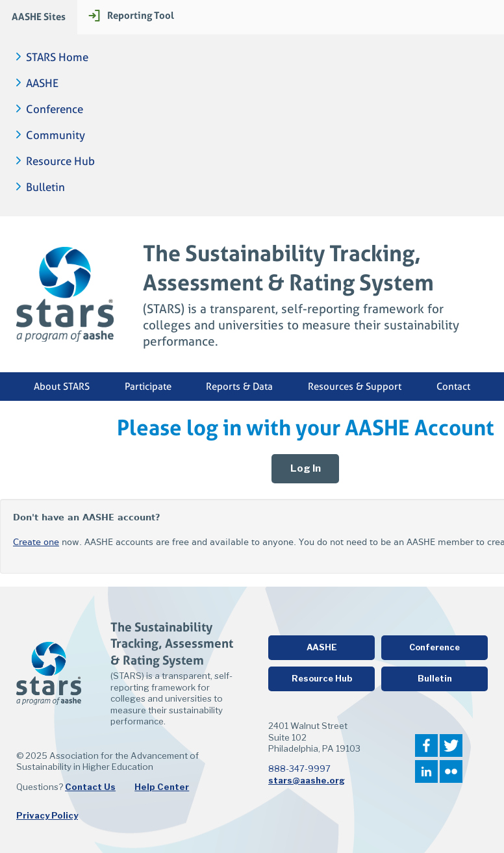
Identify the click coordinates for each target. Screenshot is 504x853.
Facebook (426, 745)
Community (56, 135)
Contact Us (90, 787)
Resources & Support (355, 387)
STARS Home (57, 57)
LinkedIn (426, 771)
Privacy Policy (47, 815)
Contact (453, 387)
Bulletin (45, 187)
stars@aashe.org (307, 780)
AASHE (42, 83)
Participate (148, 387)
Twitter (451, 745)
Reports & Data (239, 387)
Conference (55, 109)
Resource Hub (60, 161)
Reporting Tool (141, 15)
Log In (306, 468)
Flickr (451, 771)
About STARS (62, 387)
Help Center (162, 787)
